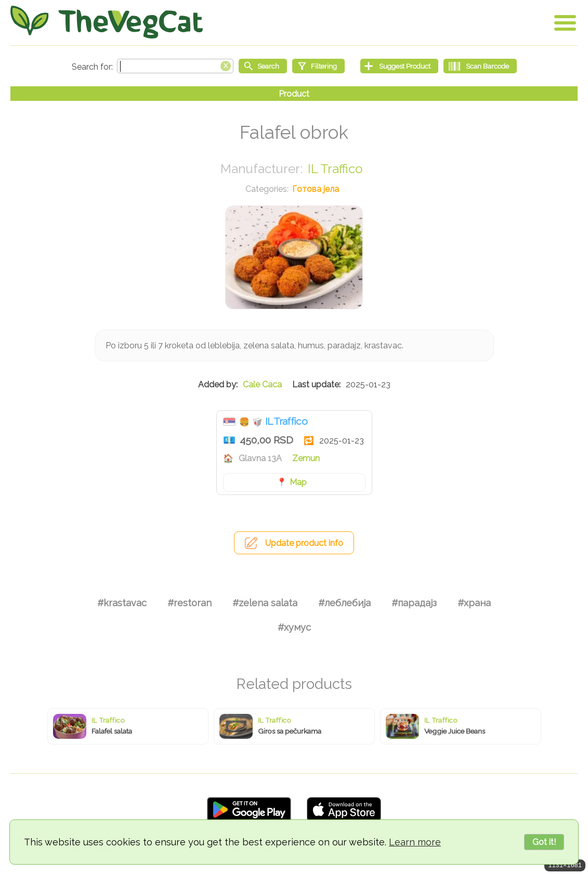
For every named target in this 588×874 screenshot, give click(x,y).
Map (298, 482)
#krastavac (122, 603)
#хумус (294, 627)
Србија (229, 422)
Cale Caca (262, 384)
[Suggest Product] (399, 66)
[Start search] (263, 66)
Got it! (544, 842)
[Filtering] (318, 66)
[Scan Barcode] (480, 66)
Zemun (306, 458)
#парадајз (414, 603)
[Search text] (175, 66)
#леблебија (344, 603)
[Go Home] (107, 22)
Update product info (304, 543)
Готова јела (316, 189)
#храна (474, 603)
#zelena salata (265, 603)
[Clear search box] (226, 65)
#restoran (190, 603)
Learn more (415, 842)
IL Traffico (335, 169)
